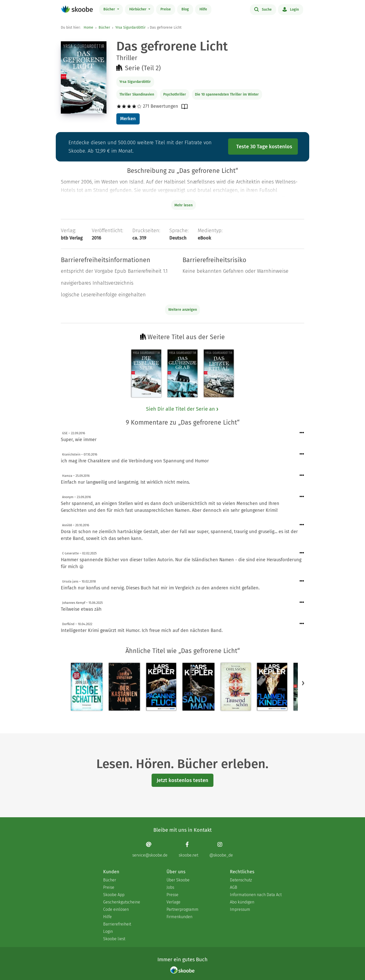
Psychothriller (175, 94)
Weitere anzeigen (183, 310)
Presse (172, 895)
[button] (303, 683)
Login (291, 9)
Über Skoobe (178, 880)
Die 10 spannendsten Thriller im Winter (227, 94)
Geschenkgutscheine (122, 902)
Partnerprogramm (182, 909)
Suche (263, 9)
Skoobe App (114, 895)
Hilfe (203, 9)
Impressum (240, 909)
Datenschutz (241, 880)
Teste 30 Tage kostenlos (264, 147)
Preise (166, 9)
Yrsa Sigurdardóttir (130, 28)
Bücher (110, 9)
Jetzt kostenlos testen (182, 780)
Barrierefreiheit (117, 924)
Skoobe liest (114, 939)
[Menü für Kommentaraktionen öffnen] (302, 433)
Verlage (174, 902)
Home (88, 28)
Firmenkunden (179, 917)
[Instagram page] (221, 850)
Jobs (170, 887)
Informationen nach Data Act (256, 895)
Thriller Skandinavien (137, 94)
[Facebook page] (188, 850)
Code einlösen (116, 909)
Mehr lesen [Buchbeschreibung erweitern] (184, 205)
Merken (128, 119)
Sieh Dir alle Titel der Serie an (182, 409)
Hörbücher (138, 9)
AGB (234, 887)
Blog (185, 9)
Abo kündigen (242, 902)
